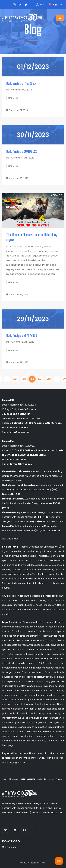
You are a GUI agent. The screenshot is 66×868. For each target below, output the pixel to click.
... (7, 379)
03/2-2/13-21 (38, 522)
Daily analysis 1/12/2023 (21, 83)
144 (32, 379)
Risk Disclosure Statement (35, 610)
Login (42, 4)
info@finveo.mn (20, 432)
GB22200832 (57, 813)
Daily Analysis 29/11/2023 (22, 335)
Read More (13, 98)
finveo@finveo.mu (21, 464)
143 (24, 379)
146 (49, 379)
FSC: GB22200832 (51, 531)
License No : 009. (12, 494)
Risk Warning (10, 547)
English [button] (55, 5)
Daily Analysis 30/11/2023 (22, 151)
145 (40, 379)
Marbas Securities (13, 499)
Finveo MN (8, 471)
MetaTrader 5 (9, 847)
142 (15, 379)
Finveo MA (25, 471)
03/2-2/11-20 (41, 517)
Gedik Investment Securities (19, 485)
